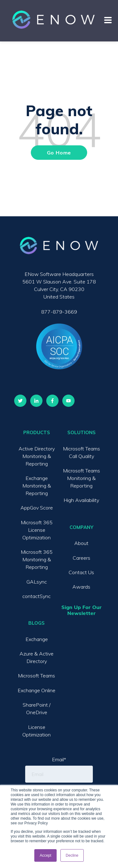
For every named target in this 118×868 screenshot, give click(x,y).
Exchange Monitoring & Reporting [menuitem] (37, 486)
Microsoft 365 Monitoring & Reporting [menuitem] (37, 559)
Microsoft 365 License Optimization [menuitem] (37, 530)
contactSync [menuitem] (37, 596)
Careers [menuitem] (81, 558)
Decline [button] (72, 855)
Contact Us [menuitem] (81, 572)
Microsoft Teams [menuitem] (37, 676)
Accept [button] (45, 855)
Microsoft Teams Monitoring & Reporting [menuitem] (81, 478)
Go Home (59, 153)
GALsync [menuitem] (37, 582)
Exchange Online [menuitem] (37, 690)
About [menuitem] (81, 543)
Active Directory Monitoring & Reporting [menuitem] (37, 456)
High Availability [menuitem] (81, 500)
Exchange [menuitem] (37, 639)
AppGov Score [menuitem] (37, 508)
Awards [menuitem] (81, 587)
